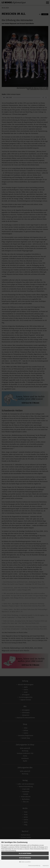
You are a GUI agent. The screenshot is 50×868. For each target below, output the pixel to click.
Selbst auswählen (25, 862)
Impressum (46, 866)
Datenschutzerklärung (34, 866)
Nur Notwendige (25, 858)
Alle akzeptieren (25, 853)
